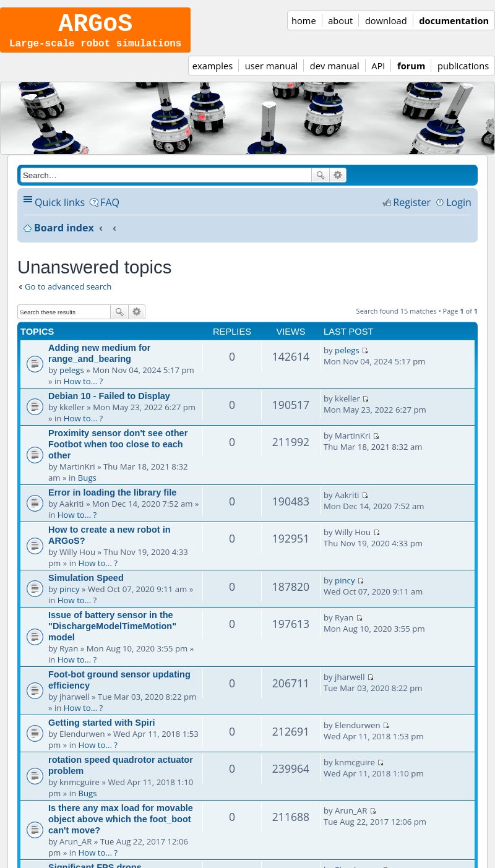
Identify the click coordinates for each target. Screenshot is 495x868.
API (378, 74)
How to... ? (83, 390)
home (304, 20)
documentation (454, 20)
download (386, 20)
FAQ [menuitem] (110, 211)
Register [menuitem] (412, 211)
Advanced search (338, 184)
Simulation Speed (86, 587)
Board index (64, 236)
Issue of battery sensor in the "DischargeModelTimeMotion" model (112, 635)
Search (321, 184)
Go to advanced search (68, 295)
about (340, 20)
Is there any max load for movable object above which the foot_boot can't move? (121, 828)
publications (463, 74)
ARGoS (95, 28)
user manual (272, 74)
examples (213, 74)
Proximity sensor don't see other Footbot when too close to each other (118, 453)
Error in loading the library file (112, 501)
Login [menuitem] (459, 211)
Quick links (60, 211)
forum (411, 74)
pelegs (72, 379)
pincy (69, 598)
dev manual (335, 74)
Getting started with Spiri (102, 731)
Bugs (87, 486)
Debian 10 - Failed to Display (109, 405)
